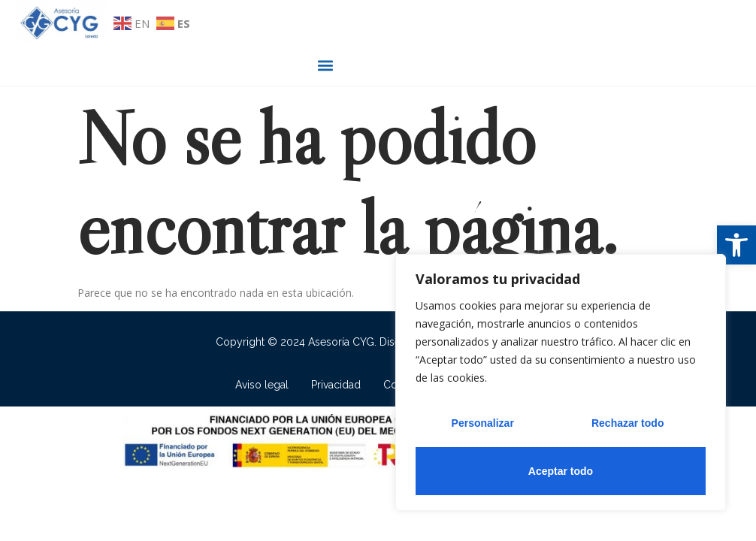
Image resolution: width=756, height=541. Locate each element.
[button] (736, 245)
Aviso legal (262, 384)
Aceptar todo (561, 471)
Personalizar (483, 423)
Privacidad (336, 384)
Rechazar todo (627, 423)
